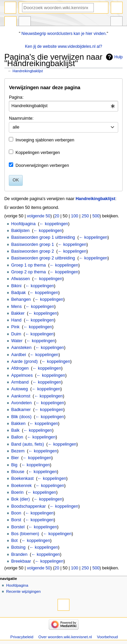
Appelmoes (22, 375)
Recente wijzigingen (23, 591)
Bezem (18, 451)
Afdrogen (20, 368)
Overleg (25, 22)
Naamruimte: (21, 118)
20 (57, 216)
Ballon (17, 437)
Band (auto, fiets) (28, 444)
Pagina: (16, 97)
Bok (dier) (20, 499)
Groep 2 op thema (28, 272)
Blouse (18, 472)
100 (75, 216)
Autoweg (19, 389)
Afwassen (20, 279)
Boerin (17, 492)
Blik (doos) (21, 417)
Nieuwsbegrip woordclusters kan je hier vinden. (64, 34)
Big (14, 465)
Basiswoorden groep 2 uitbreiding (43, 258)
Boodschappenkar (28, 506)
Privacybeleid (22, 637)
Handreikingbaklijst (28, 71)
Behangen (21, 299)
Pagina (10, 22)
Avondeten (21, 403)
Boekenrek (22, 486)
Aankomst (21, 396)
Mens (16, 307)
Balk (15, 430)
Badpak (18, 293)
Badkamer (21, 410)
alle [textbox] (16, 127)
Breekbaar (21, 561)
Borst (16, 520)
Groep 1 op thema (28, 265)
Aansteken (21, 348)
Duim (16, 334)
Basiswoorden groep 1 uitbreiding (43, 237)
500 (96, 216)
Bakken (18, 424)
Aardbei (19, 355)
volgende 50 (38, 216)
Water (17, 341)
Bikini (16, 286)
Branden (19, 554)
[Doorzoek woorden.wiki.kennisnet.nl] (58, 8)
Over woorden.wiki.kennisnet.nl (65, 637)
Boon (16, 513)
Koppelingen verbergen (38, 153)
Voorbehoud (107, 637)
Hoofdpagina (23, 224)
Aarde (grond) (24, 362)
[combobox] (63, 106)
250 (85, 216)
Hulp (119, 57)
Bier (15, 458)
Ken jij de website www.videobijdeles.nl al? (64, 46)
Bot (14, 541)
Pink (15, 327)
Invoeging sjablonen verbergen (45, 140)
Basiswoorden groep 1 (33, 245)
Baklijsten (20, 231)
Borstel (18, 527)
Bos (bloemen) (25, 534)
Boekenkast (22, 479)
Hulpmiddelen (117, 22)
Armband (20, 382)
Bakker (18, 313)
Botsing (18, 547)
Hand (16, 320)
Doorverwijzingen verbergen (42, 165)
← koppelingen (54, 224)
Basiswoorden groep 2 (33, 251)
